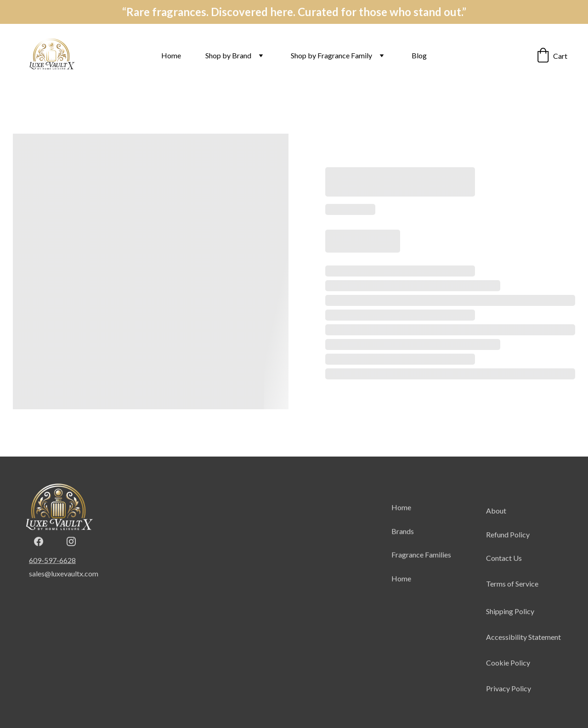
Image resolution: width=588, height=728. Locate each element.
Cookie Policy (508, 677)
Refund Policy (508, 549)
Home (171, 55)
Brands (403, 538)
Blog (419, 55)
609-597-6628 (52, 562)
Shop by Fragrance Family (331, 55)
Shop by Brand (228, 55)
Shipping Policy (510, 625)
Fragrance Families (421, 562)
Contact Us (504, 573)
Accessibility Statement (523, 652)
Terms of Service (512, 598)
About (496, 525)
